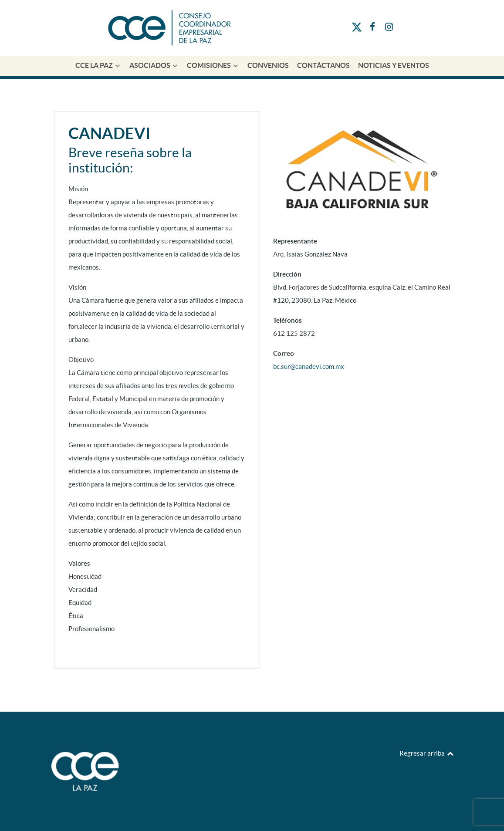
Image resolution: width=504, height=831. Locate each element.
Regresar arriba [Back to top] (427, 753)
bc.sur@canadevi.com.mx (309, 367)
